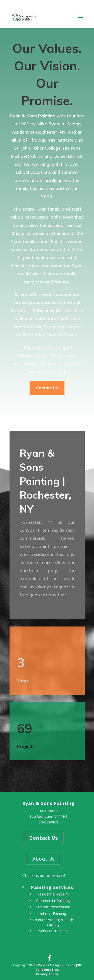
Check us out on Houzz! (44, 876)
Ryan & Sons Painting (49, 803)
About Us (43, 859)
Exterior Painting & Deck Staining (53, 922)
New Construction (53, 931)
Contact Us (47, 388)
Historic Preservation (53, 907)
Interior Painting (53, 913)
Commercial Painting (53, 901)
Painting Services (52, 887)
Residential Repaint (53, 894)
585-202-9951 (48, 822)
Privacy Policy (47, 974)
